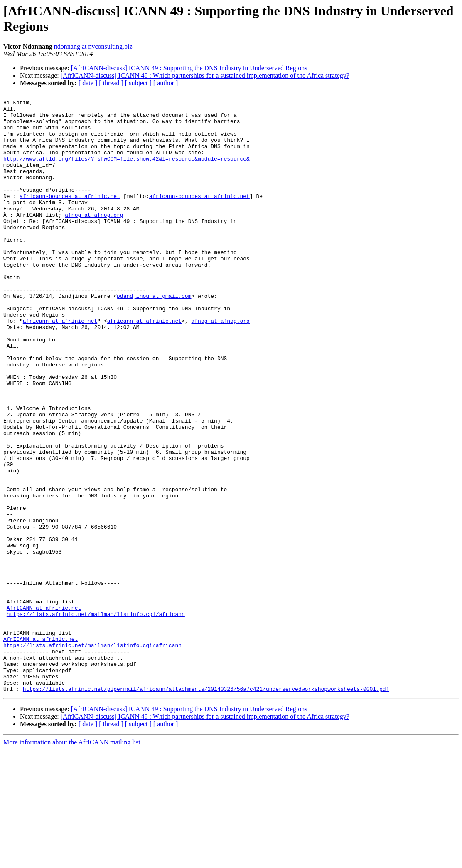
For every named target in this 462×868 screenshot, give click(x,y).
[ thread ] (111, 83)
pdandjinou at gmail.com (154, 336)
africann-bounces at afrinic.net (70, 216)
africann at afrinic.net (60, 366)
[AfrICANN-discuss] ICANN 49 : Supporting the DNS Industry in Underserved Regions (189, 68)
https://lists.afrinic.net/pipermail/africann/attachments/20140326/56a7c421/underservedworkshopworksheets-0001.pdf (206, 807)
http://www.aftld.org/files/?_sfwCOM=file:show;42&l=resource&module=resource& (127, 171)
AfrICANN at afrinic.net (44, 710)
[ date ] (88, 83)
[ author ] (166, 83)
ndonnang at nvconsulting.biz (93, 46)
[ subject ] (138, 83)
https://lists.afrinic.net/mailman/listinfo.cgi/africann (96, 717)
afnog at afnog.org (94, 238)
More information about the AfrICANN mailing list (72, 861)
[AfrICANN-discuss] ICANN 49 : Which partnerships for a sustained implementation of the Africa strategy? (205, 75)
